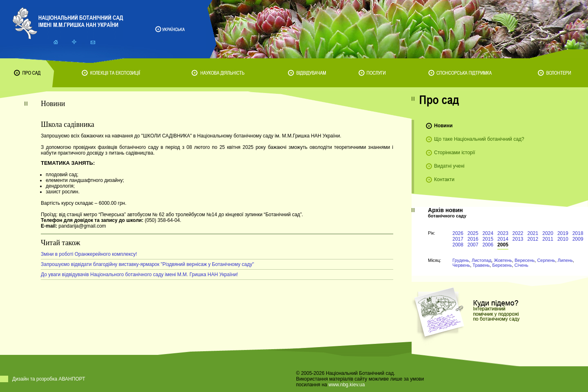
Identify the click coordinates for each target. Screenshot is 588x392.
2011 (548, 239)
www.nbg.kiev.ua (346, 385)
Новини (443, 126)
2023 (503, 233)
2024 (488, 233)
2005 (503, 245)
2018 (578, 233)
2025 (473, 233)
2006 (488, 245)
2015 (488, 239)
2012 (533, 239)
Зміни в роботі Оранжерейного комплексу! (89, 254)
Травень (481, 265)
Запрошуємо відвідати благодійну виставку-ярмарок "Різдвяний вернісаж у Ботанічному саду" (147, 264)
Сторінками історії (455, 153)
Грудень (461, 260)
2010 (563, 239)
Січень (521, 265)
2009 (578, 239)
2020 (548, 233)
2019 (563, 233)
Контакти (444, 179)
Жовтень (503, 260)
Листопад (481, 260)
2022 (518, 233)
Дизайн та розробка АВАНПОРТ (49, 379)
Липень (565, 260)
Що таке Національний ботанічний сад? (479, 139)
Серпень (546, 260)
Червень (461, 265)
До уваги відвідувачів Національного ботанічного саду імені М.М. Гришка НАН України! (139, 275)
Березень (502, 265)
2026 (458, 233)
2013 (518, 239)
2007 (473, 245)
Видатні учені (449, 166)
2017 (458, 239)
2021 (533, 233)
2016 (473, 239)
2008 (458, 245)
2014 (503, 239)
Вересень (525, 260)
